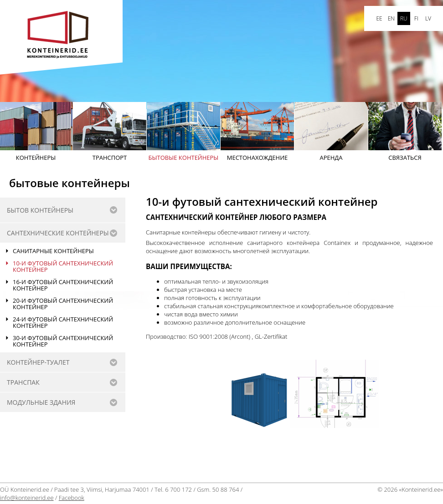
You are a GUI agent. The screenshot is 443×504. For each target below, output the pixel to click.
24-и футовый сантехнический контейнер (63, 322)
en (391, 18)
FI (416, 18)
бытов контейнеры (40, 210)
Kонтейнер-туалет (38, 362)
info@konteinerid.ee (27, 498)
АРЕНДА (331, 132)
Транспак (23, 382)
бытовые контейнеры (183, 132)
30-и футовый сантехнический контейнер (63, 341)
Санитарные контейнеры (53, 251)
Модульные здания (41, 402)
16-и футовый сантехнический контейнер (63, 285)
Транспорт (110, 132)
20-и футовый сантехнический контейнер (63, 304)
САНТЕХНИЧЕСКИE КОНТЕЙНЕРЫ (58, 233)
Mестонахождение (257, 132)
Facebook (72, 498)
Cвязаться (405, 132)
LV (428, 18)
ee (379, 18)
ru (404, 18)
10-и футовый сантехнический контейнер (63, 266)
